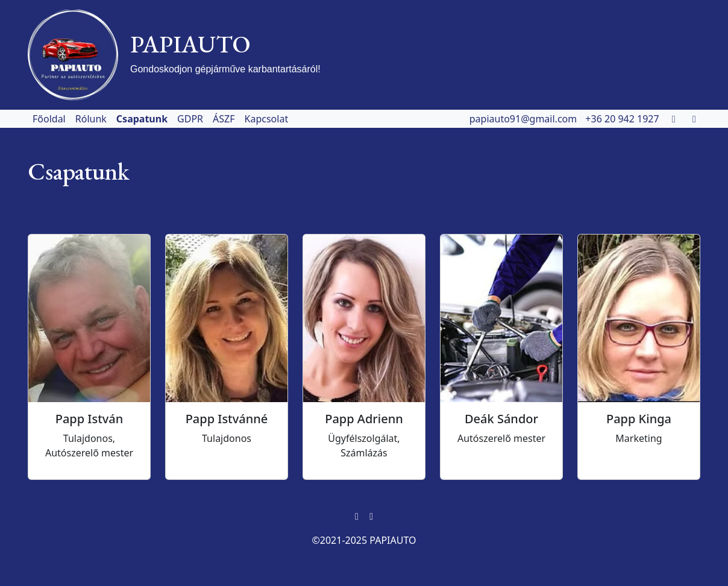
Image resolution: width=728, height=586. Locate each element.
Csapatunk (142, 119)
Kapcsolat (267, 119)
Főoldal (49, 119)
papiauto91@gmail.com (525, 119)
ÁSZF (224, 119)
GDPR (190, 119)
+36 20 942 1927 (623, 119)
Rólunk (91, 119)
